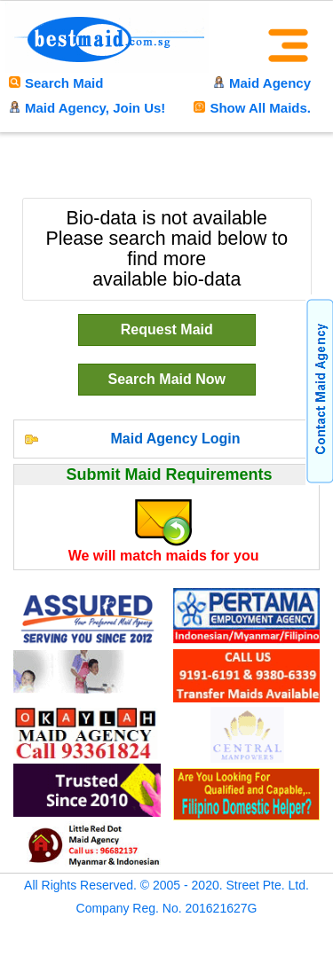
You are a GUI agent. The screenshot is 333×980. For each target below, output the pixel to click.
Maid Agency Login (175, 439)
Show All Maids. (252, 108)
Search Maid (56, 83)
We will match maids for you (164, 556)
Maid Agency (262, 83)
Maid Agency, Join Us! (87, 108)
